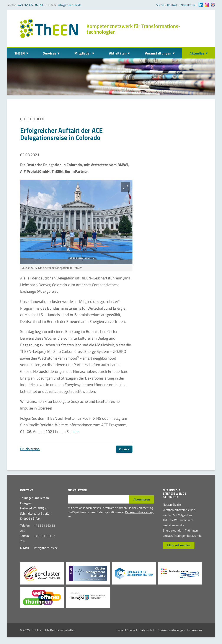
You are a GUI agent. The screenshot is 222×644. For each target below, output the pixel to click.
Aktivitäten (118, 53)
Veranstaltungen (158, 53)
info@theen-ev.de (69, 5)
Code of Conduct (127, 630)
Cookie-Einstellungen (171, 630)
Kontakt (172, 5)
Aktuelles (197, 53)
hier (75, 432)
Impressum (195, 630)
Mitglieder (83, 53)
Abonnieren (142, 499)
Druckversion (30, 449)
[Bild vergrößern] (126, 187)
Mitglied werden (179, 545)
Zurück (124, 449)
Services (50, 53)
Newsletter (188, 5)
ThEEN (20, 53)
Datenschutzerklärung (139, 512)
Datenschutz (148, 630)
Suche (160, 5)
